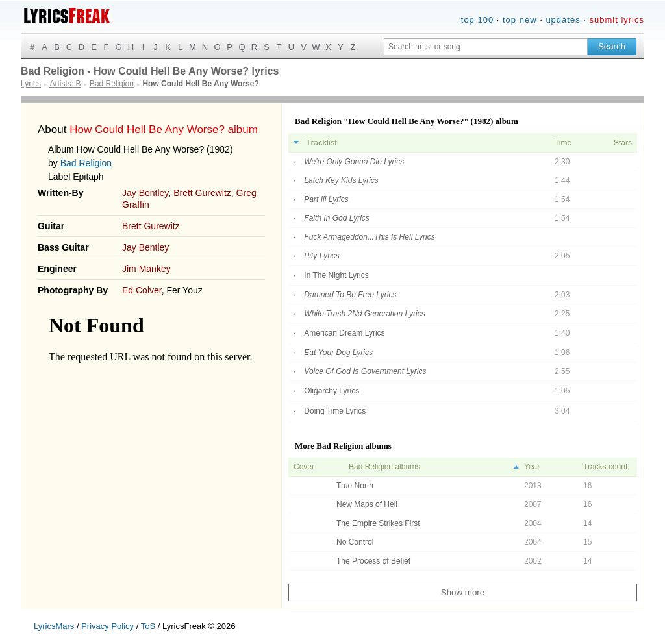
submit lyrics (617, 20)
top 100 (477, 20)
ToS (148, 626)
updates (563, 20)
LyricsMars (54, 626)
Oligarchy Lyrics (332, 391)
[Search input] (486, 47)
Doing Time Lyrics (335, 411)
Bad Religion (86, 163)
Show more (463, 592)
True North (355, 486)
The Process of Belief (373, 561)
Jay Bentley (145, 193)
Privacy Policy (107, 626)
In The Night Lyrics (336, 275)
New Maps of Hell (367, 504)
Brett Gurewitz (202, 193)
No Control (355, 542)
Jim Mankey (146, 269)
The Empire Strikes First (378, 523)
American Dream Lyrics (344, 333)
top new (520, 20)
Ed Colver (142, 290)
